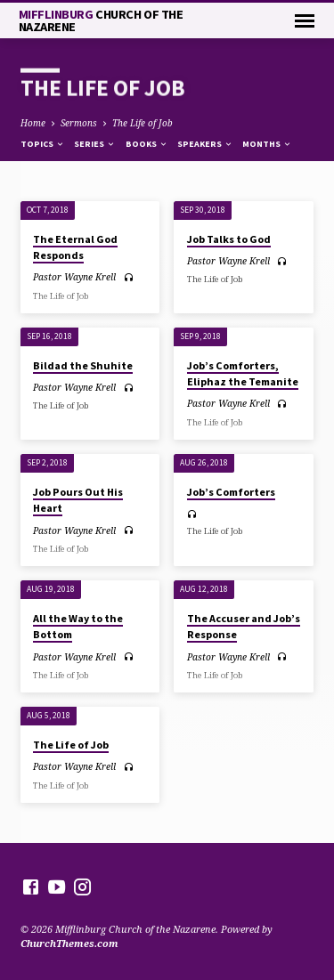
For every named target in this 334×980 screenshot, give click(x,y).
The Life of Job (143, 123)
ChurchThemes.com (69, 943)
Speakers (205, 144)
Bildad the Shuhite (83, 365)
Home (33, 123)
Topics (43, 144)
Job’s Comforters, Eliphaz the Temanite (243, 373)
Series (95, 144)
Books (147, 144)
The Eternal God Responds (75, 247)
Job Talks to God (229, 239)
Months (267, 144)
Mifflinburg (101, 20)
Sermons (79, 123)
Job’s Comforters (231, 492)
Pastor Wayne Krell (74, 277)
